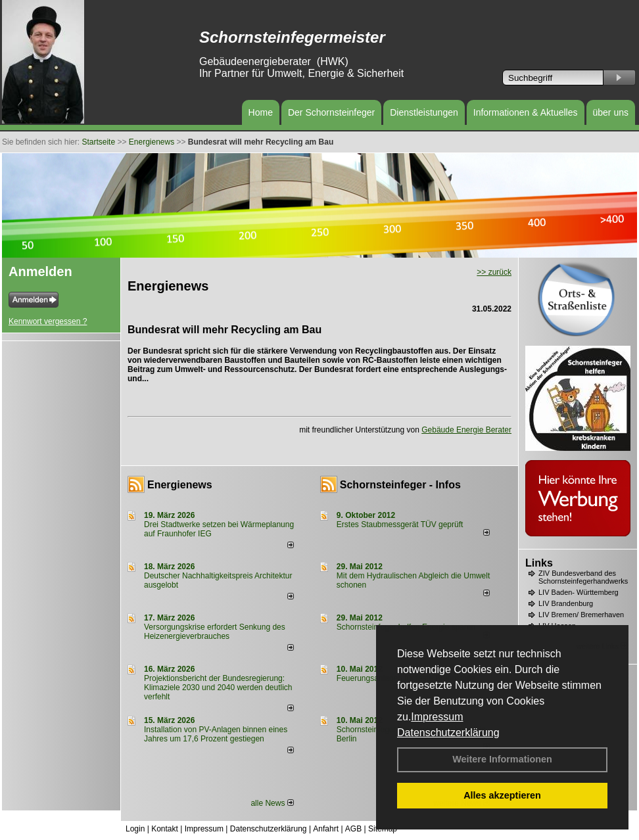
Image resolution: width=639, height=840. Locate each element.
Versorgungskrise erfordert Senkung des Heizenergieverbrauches (215, 632)
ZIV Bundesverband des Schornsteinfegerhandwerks (583, 577)
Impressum (437, 717)
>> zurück (494, 272)
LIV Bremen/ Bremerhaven (581, 615)
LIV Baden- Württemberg (579, 592)
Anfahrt (326, 829)
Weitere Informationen (502, 759)
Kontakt (165, 829)
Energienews (180, 485)
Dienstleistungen (424, 112)
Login (135, 829)
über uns (611, 112)
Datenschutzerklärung (448, 733)
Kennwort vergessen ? (48, 321)
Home (261, 112)
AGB (353, 829)
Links (539, 563)
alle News (272, 803)
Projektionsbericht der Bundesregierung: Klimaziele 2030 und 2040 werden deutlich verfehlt (218, 688)
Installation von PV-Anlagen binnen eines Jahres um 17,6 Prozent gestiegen (216, 734)
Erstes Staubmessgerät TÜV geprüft (400, 525)
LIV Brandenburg (566, 603)
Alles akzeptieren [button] (502, 795)
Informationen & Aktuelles (526, 112)
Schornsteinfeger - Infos (400, 485)
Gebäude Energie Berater (466, 430)
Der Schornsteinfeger (331, 112)
